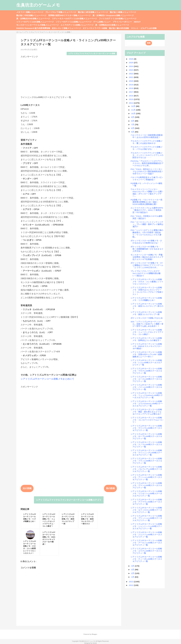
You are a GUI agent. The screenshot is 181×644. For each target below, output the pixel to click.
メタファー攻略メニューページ (30, 12)
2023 (131, 70)
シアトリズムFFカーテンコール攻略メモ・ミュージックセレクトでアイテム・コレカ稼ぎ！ (147, 332)
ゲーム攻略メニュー (102, 22)
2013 (131, 582)
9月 (133, 117)
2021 (131, 77)
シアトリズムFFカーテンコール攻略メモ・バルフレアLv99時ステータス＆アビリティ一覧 (146, 469)
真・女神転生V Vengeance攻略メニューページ (113, 15)
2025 (131, 63)
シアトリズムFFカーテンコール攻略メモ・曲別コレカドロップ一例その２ (147, 306)
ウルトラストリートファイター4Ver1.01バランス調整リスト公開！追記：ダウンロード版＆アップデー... (147, 193)
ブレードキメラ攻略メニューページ (61, 12)
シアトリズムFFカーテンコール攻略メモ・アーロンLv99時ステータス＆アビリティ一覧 (146, 543)
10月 (134, 113)
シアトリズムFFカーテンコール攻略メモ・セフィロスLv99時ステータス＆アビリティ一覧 (146, 510)
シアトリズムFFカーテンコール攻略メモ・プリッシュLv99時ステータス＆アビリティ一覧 (146, 518)
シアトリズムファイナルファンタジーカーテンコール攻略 (92, 54)
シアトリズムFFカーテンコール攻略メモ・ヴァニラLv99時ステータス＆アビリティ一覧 (146, 428)
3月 (133, 570)
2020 (131, 81)
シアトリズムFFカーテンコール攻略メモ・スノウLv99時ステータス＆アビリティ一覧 (146, 444)
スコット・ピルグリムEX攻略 (144, 28)
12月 (134, 106)
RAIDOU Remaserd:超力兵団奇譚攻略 (33, 28)
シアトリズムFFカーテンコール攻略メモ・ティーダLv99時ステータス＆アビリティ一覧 (146, 559)
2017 (131, 92)
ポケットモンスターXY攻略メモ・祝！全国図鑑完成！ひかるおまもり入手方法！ (147, 249)
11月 (134, 110)
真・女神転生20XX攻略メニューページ (112, 25)
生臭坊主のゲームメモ (38, 5)
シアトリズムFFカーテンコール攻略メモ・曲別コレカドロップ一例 (146, 313)
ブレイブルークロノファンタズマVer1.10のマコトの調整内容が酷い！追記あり (146, 273)
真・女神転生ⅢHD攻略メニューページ (33, 19)
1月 (133, 577)
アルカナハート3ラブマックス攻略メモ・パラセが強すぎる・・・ (147, 148)
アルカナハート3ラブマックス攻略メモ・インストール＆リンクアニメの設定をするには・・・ (147, 155)
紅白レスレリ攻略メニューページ (66, 28)
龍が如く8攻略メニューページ (123, 12)
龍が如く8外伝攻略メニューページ (93, 12)
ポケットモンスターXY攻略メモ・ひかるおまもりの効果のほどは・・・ (147, 242)
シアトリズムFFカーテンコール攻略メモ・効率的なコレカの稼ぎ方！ (146, 339)
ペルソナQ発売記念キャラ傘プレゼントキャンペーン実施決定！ (147, 178)
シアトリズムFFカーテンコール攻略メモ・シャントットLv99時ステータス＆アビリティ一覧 (146, 526)
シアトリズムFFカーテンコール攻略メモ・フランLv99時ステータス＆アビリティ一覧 (146, 461)
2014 (131, 103)
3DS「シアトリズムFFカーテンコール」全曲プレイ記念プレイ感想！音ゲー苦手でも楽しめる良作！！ (147, 324)
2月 (133, 573)
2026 (131, 59)
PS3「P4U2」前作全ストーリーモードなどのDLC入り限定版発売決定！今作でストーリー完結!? (147, 171)
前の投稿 (110, 488)
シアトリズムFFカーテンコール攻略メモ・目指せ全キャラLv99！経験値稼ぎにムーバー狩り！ (146, 354)
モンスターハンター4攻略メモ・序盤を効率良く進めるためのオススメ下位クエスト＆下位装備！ (147, 257)
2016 (131, 96)
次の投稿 (27, 488)
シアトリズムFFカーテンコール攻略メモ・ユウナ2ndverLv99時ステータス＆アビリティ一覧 (147, 404)
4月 (133, 566)
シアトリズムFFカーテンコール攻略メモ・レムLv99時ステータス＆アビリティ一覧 (146, 363)
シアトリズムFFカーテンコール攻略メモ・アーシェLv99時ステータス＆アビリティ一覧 (146, 477)
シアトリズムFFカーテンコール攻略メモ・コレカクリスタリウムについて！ (147, 420)
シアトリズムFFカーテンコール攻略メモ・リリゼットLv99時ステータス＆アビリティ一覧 (146, 494)
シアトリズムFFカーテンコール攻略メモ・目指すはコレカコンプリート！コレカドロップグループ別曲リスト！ (147, 291)
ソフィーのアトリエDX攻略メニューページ (35, 22)
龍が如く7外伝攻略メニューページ (31, 15)
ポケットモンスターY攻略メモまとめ (147, 318)
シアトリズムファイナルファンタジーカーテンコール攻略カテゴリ (69, 500)
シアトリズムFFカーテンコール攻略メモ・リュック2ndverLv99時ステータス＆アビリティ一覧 (147, 395)
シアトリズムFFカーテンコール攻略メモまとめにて (47, 379)
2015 (131, 99)
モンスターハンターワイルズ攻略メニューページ (38, 25)
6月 (133, 128)
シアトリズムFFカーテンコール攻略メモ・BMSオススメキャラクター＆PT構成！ (146, 346)
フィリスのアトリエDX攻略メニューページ (118, 19)
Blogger (94, 634)
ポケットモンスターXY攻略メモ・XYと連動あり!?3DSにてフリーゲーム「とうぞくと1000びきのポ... (147, 265)
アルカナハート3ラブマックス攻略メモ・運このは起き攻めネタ (147, 142)
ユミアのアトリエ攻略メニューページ (77, 25)
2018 (131, 88)
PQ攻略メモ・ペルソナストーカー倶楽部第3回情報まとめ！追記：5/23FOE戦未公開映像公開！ (146, 202)
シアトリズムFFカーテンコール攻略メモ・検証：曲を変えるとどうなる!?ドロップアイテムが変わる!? (146, 412)
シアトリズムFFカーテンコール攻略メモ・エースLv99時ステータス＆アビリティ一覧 (146, 379)
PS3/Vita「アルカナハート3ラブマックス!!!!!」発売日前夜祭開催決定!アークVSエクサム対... (147, 163)
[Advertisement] (69, 76)
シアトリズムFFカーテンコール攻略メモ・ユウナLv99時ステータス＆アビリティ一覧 (146, 551)
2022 (131, 74)
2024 (131, 66)
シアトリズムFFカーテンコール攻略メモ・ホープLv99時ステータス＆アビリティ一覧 (146, 436)
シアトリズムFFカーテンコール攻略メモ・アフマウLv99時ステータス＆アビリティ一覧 (146, 502)
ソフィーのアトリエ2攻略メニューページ (74, 22)
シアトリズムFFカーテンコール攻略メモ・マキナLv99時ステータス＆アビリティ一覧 (146, 371)
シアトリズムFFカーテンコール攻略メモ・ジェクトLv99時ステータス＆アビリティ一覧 (146, 535)
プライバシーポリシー (122, 22)
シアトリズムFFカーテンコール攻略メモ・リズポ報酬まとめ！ (146, 299)
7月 (133, 125)
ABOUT (137, 22)
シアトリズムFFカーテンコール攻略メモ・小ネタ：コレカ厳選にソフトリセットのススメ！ (147, 282)
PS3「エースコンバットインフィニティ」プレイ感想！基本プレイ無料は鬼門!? (147, 224)
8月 (133, 121)
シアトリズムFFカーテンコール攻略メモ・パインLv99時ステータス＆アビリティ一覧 (146, 387)
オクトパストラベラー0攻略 (95, 28)
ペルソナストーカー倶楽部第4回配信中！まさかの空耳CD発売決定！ (147, 136)
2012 (131, 585)
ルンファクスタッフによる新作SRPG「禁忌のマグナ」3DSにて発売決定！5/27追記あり (147, 210)
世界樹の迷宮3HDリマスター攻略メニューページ (70, 15)
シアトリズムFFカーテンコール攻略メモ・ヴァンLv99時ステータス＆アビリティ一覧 (146, 485)
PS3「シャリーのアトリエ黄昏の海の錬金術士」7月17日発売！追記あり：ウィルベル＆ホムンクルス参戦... (147, 234)
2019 (131, 85)
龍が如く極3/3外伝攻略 (119, 28)
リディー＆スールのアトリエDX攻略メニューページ (74, 19)
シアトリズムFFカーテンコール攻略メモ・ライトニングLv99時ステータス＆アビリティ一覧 (146, 453)
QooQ (95, 643)
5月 (133, 132)
